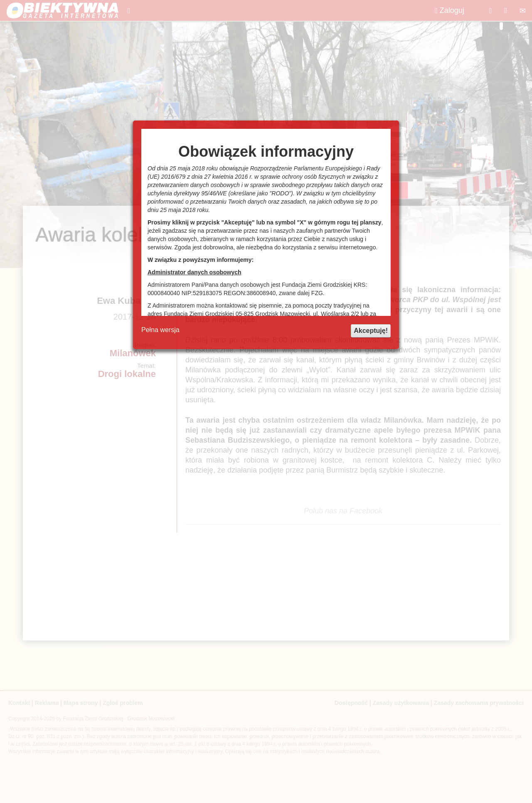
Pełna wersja (160, 330)
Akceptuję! (371, 331)
